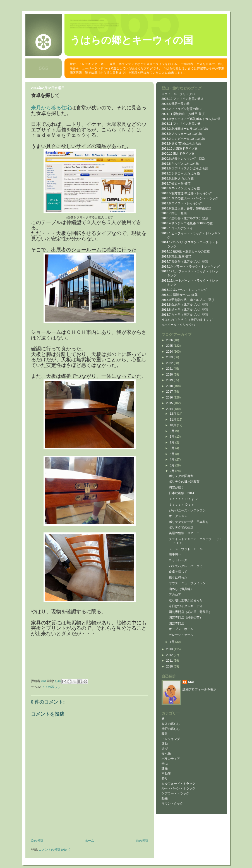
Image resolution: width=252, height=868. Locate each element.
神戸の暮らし (171, 729)
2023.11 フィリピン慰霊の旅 (181, 124)
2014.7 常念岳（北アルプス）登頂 (185, 261)
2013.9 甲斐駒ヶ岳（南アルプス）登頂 (188, 300)
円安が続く (177, 487)
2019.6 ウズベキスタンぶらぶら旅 (185, 168)
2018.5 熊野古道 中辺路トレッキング (187, 193)
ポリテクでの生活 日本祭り (189, 522)
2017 (170, 391)
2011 (170, 661)
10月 (173, 425)
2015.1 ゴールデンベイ (177, 228)
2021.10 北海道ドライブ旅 (180, 148)
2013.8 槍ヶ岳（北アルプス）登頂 (185, 310)
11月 (173, 419)
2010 (170, 666)
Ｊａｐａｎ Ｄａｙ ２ (183, 499)
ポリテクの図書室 (181, 476)
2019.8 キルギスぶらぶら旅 (180, 164)
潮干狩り (175, 555)
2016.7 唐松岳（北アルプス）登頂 (185, 218)
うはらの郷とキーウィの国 (132, 40)
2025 (170, 346)
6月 (172, 448)
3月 (172, 465)
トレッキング (171, 739)
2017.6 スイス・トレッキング (182, 203)
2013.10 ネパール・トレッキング (184, 290)
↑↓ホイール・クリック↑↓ (178, 325)
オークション (178, 516)
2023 (170, 357)
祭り (165, 779)
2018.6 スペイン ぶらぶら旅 (181, 188)
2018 (170, 386)
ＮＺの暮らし (51, 687)
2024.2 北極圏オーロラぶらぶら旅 (185, 129)
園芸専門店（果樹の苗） (186, 617)
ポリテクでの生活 (181, 527)
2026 (170, 340)
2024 (170, 352)
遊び (165, 749)
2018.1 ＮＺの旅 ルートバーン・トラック (190, 198)
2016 (170, 397)
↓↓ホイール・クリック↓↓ (178, 94)
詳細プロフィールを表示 (199, 689)
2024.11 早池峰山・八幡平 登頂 (183, 114)
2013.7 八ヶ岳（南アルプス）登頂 (185, 315)
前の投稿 (142, 841)
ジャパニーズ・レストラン (187, 510)
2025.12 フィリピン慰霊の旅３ (183, 99)
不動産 (166, 773)
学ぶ (165, 764)
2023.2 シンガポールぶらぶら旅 (183, 139)
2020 (170, 374)
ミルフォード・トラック (178, 784)
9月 (172, 431)
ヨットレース (178, 560)
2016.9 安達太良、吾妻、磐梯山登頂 (187, 208)
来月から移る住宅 (51, 108)
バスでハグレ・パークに (186, 566)
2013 (170, 649)
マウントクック (172, 803)
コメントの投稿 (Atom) (55, 850)
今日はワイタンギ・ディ (186, 606)
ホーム (89, 841)
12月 (173, 414)
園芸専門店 (177, 623)
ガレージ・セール (181, 635)
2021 (170, 369)
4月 (172, 459)
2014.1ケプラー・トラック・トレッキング (191, 266)
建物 (165, 768)
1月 (172, 642)
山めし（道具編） (181, 589)
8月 (172, 437)
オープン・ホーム (181, 629)
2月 (172, 471)
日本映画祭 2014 (181, 493)
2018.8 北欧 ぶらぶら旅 (178, 178)
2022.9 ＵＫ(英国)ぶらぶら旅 (181, 143)
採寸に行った (178, 577)
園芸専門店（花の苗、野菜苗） (190, 612)
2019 (170, 380)
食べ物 (166, 754)
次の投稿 (37, 841)
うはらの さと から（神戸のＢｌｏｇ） (189, 320)
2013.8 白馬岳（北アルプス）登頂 (185, 305)
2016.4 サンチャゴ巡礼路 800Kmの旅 (187, 223)
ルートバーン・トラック (178, 788)
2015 (170, 403)
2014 (170, 409)
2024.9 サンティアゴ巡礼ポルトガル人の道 (191, 119)
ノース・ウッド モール (186, 549)
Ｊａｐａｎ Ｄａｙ (182, 504)
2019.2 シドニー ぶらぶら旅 (181, 173)
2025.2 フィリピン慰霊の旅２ (182, 109)
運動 (165, 744)
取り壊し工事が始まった (186, 600)
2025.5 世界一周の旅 (176, 104)
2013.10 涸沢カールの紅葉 (180, 295)
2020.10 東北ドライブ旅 (178, 154)
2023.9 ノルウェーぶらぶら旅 (182, 134)
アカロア (175, 595)
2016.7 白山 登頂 (174, 213)
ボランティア (171, 759)
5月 (172, 454)
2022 (170, 363)
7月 (172, 442)
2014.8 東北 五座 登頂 (177, 256)
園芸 (165, 734)
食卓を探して (178, 572)
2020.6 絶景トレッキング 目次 (183, 159)
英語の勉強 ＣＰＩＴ (184, 533)
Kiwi (191, 682)
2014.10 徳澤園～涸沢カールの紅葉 (186, 251)
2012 (170, 655)
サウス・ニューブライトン (187, 583)
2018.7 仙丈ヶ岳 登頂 (176, 183)
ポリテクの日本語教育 (184, 482)
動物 (165, 798)
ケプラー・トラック (175, 793)
